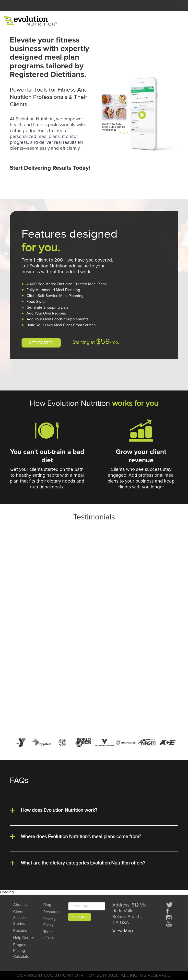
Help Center (24, 938)
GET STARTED (41, 343)
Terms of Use (49, 935)
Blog (47, 905)
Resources (50, 912)
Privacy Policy (49, 922)
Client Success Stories (20, 918)
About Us (21, 905)
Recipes (20, 931)
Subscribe (80, 917)
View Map (123, 931)
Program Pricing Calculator (22, 951)
